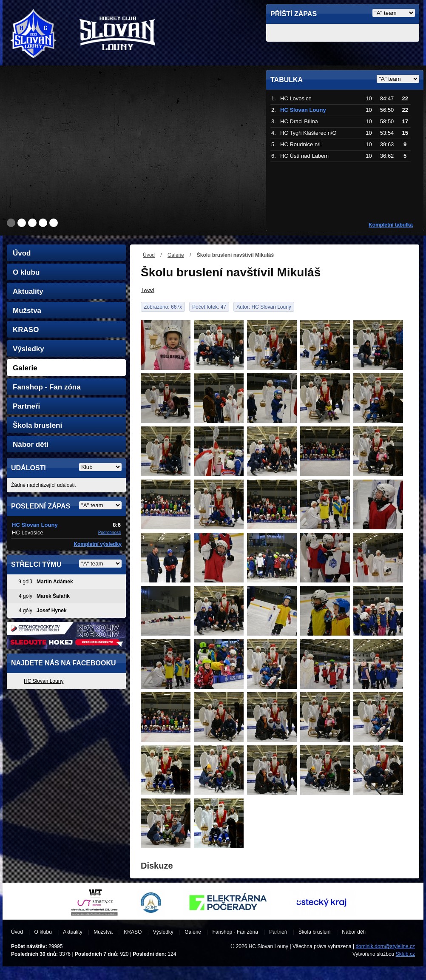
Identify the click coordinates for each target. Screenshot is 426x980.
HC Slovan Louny (44, 681)
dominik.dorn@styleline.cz (385, 946)
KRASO (26, 330)
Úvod (149, 255)
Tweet (148, 290)
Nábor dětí (31, 445)
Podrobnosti (109, 533)
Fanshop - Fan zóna (47, 387)
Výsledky (28, 349)
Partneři (26, 406)
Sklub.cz (405, 954)
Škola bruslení (37, 425)
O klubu (26, 272)
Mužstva (27, 311)
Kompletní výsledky (98, 544)
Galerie (176, 255)
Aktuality (28, 291)
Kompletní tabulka (391, 225)
